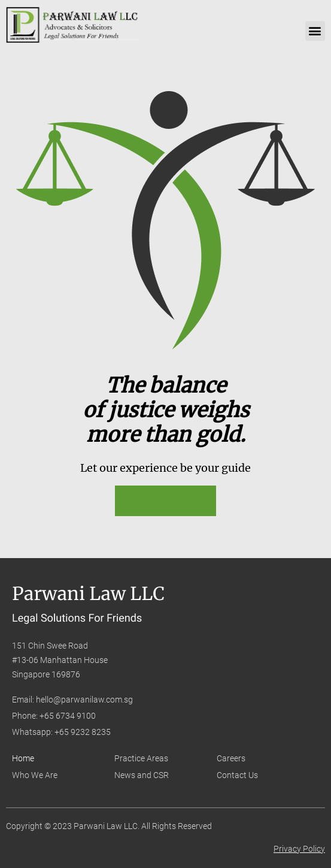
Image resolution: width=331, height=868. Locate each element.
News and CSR (142, 775)
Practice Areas (141, 758)
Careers (231, 758)
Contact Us (237, 775)
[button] (315, 31)
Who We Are (35, 775)
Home (23, 758)
